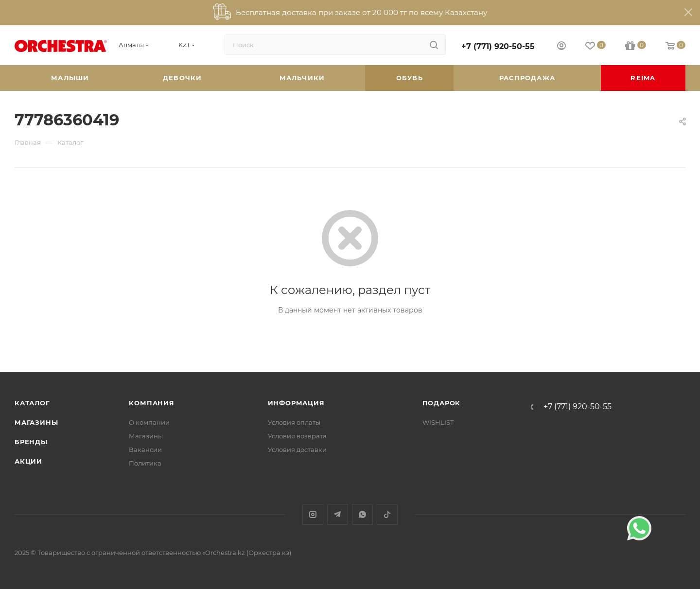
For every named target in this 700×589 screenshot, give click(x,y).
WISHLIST (438, 422)
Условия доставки (297, 450)
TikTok (387, 514)
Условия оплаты (294, 422)
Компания (151, 403)
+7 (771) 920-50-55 (498, 46)
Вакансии (145, 450)
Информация (296, 403)
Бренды (31, 442)
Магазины (36, 422)
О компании (149, 422)
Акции (28, 461)
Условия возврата (297, 436)
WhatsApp (362, 514)
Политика (145, 463)
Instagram (313, 514)
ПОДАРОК (442, 403)
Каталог (32, 403)
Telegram (338, 514)
